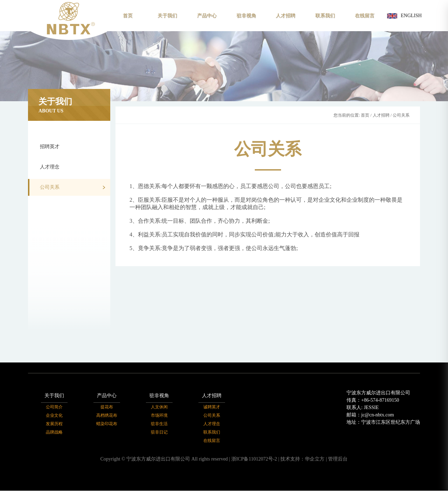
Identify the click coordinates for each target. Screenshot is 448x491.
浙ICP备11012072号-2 (254, 459)
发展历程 (54, 424)
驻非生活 (159, 424)
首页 (128, 16)
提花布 (107, 407)
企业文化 (54, 416)
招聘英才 (72, 147)
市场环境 (159, 416)
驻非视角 (246, 16)
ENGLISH (404, 16)
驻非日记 (159, 433)
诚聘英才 (212, 407)
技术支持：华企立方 (302, 459)
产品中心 (207, 16)
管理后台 (338, 459)
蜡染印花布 (107, 424)
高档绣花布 (107, 416)
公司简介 (54, 407)
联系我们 (325, 16)
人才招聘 (286, 16)
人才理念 (72, 167)
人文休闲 (159, 407)
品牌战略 (54, 433)
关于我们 (167, 16)
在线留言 (365, 16)
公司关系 (72, 188)
